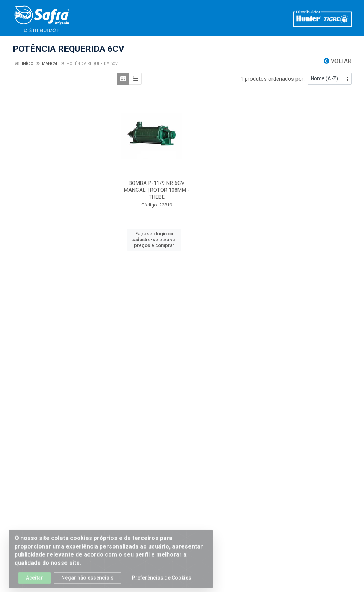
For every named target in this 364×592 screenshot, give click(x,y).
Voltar (337, 61)
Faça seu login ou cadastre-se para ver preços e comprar (154, 240)
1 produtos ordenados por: (273, 79)
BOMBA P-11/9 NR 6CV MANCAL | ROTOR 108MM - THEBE (157, 190)
